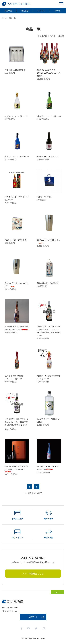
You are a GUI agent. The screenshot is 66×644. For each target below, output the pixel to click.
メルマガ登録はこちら (33, 574)
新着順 (61, 36)
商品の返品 (48, 538)
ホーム (4, 18)
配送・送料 (48, 519)
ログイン (41, 11)
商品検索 (25, 11)
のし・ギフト (18, 538)
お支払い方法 (18, 519)
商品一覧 (8, 11)
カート (58, 11)
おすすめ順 (42, 36)
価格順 (53, 36)
